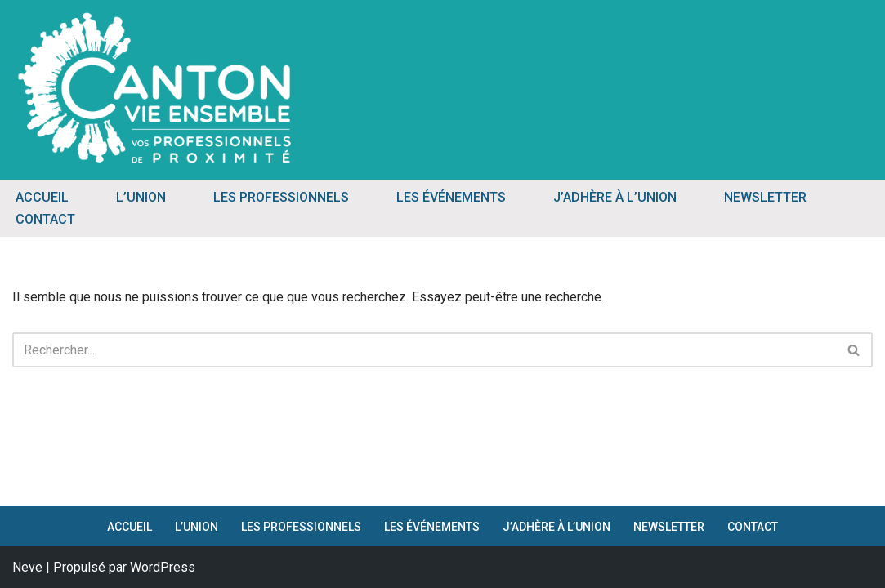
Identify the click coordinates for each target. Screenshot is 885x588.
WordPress (163, 567)
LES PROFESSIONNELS (281, 197)
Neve (27, 567)
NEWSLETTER (765, 197)
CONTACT (45, 219)
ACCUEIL (42, 197)
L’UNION (141, 197)
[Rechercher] (424, 350)
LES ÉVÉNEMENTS (451, 197)
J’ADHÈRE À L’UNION (615, 197)
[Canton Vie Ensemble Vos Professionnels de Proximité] (155, 88)
